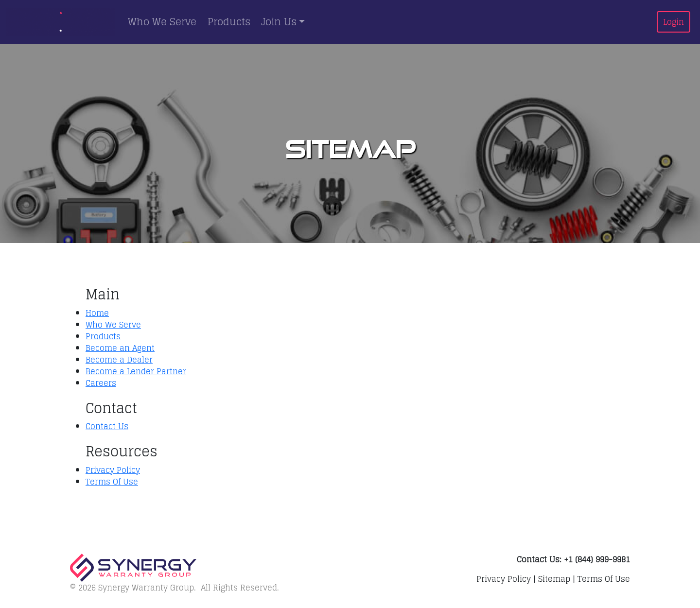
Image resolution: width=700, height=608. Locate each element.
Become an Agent (120, 348)
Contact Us (107, 426)
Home (97, 313)
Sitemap (554, 579)
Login (674, 22)
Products (229, 22)
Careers (101, 383)
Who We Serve (162, 22)
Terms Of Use (112, 482)
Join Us (279, 22)
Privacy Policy (113, 470)
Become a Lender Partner (136, 371)
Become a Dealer (119, 360)
